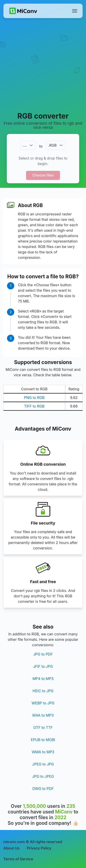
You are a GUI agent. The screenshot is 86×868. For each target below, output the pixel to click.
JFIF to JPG (43, 666)
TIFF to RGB (34, 406)
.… (25, 145)
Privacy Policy (39, 848)
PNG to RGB (34, 398)
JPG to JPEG (43, 776)
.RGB (52, 145)
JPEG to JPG (43, 764)
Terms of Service (18, 859)
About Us (11, 848)
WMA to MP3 (43, 752)
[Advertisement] (43, 65)
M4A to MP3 (43, 715)
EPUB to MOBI (43, 740)
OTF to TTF (43, 727)
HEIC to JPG (43, 691)
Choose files (43, 175)
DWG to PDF (43, 789)
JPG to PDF (43, 654)
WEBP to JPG (43, 703)
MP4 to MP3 (43, 679)
